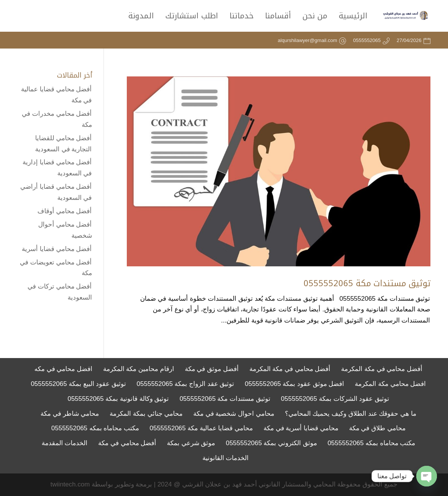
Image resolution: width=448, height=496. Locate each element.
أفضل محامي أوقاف (65, 211)
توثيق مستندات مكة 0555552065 (367, 284)
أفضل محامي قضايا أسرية (57, 249)
